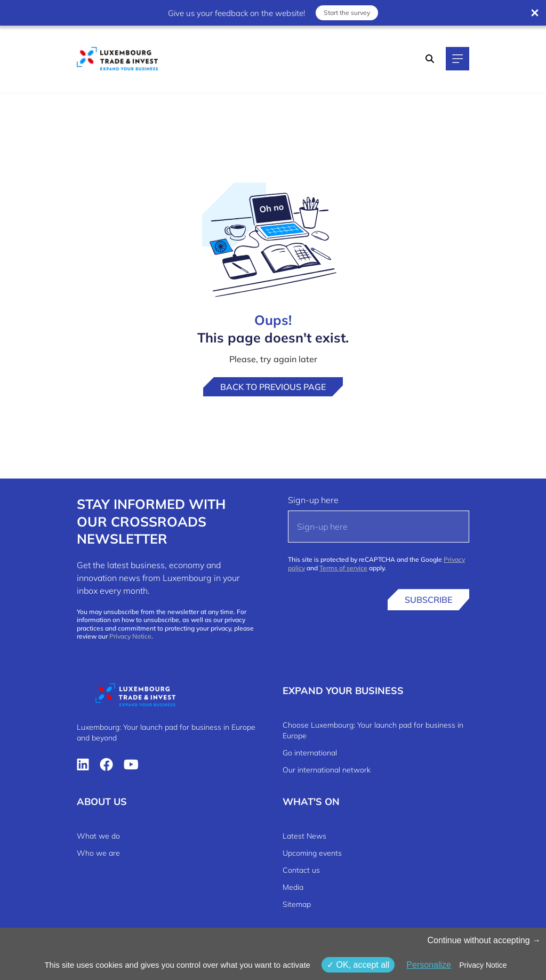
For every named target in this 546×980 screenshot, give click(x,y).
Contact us (301, 870)
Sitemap (297, 904)
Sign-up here (313, 500)
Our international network (327, 770)
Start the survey (347, 13)
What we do (98, 836)
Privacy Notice (130, 636)
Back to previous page (273, 387)
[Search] (430, 59)
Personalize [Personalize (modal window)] (429, 965)
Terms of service (343, 568)
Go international (310, 753)
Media (293, 887)
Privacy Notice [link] (483, 965)
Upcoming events (312, 853)
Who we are (98, 853)
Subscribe (428, 600)
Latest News (304, 836)
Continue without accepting (484, 940)
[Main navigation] (457, 59)
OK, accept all (358, 965)
